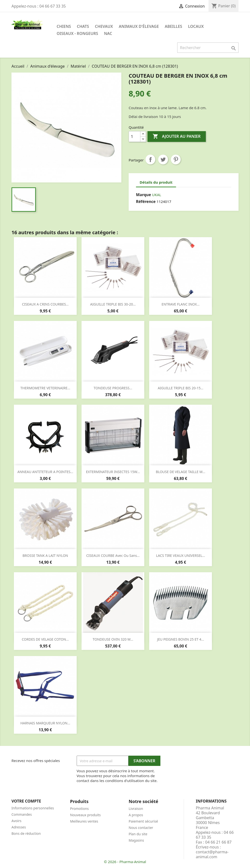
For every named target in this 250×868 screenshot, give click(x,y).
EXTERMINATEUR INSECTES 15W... (113, 472)
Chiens (64, 26)
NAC (108, 33)
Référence (146, 201)
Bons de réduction (26, 833)
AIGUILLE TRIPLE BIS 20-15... (180, 388)
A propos (136, 815)
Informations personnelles (33, 808)
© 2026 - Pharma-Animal (125, 862)
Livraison (136, 809)
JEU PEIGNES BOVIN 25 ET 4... (181, 639)
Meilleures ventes (84, 821)
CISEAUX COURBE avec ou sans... (113, 556)
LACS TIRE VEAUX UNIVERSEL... (181, 556)
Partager (150, 159)
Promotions (79, 809)
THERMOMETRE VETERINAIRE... (45, 388)
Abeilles (173, 26)
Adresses (19, 827)
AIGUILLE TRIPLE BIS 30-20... (113, 304)
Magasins (136, 840)
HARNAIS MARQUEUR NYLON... (45, 723)
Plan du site (138, 834)
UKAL (156, 195)
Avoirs (16, 821)
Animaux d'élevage (139, 26)
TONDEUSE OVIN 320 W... (113, 639)
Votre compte (26, 801)
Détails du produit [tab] (156, 182)
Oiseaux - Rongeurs (77, 33)
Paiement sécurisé (143, 821)
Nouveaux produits (85, 815)
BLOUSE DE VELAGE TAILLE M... (180, 472)
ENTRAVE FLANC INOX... (181, 304)
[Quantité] (135, 137)
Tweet (163, 159)
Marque (144, 195)
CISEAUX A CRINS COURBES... (45, 304)
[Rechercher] (208, 48)
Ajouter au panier (177, 137)
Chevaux (104, 26)
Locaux (196, 26)
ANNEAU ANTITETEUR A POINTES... (45, 472)
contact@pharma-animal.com (212, 854)
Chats (83, 26)
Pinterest (176, 159)
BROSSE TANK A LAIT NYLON (45, 556)
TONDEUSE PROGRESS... (113, 388)
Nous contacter (141, 828)
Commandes (22, 814)
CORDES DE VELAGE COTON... (45, 639)
